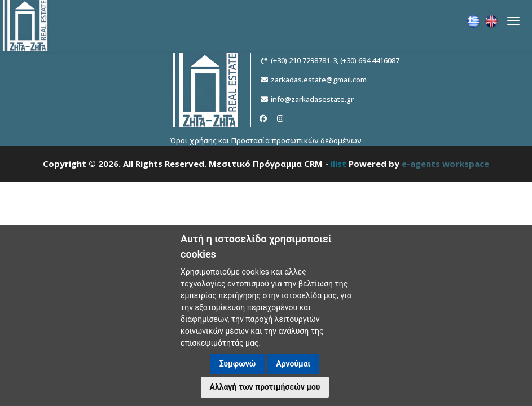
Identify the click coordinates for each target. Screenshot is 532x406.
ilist (338, 164)
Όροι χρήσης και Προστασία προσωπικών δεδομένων (266, 140)
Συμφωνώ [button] (238, 364)
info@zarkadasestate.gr (312, 99)
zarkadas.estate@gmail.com (319, 80)
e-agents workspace (445, 164)
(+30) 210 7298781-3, (305, 60)
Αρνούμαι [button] (293, 364)
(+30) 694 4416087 (370, 60)
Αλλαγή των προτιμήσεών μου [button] (265, 387)
